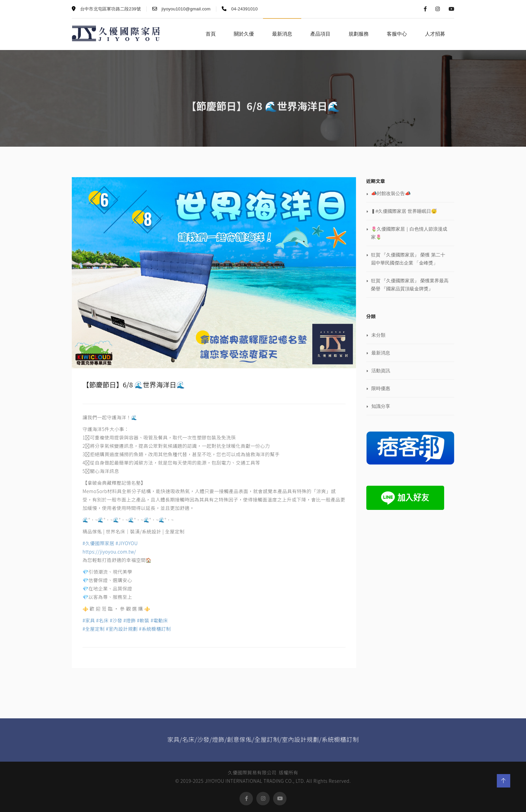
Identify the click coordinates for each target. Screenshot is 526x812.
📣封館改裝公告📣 (391, 193)
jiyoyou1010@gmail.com (181, 9)
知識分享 (381, 406)
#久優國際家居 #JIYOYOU (110, 543)
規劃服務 (359, 34)
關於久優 (244, 34)
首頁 (211, 34)
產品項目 (320, 34)
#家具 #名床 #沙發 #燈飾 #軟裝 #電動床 (125, 620)
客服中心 (397, 34)
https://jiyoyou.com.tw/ (109, 552)
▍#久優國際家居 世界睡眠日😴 (404, 211)
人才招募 (435, 34)
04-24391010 (240, 9)
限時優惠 (381, 388)
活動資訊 (381, 371)
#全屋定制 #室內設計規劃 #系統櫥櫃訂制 (127, 629)
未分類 (378, 335)
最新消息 (282, 34)
